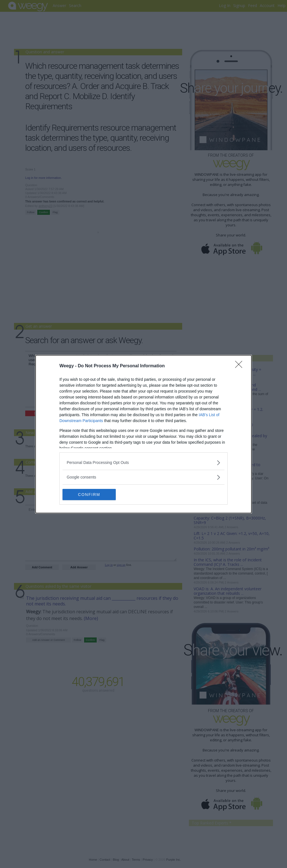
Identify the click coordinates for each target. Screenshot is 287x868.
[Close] (240, 366)
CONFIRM (89, 494)
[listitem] (143, 463)
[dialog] (143, 434)
